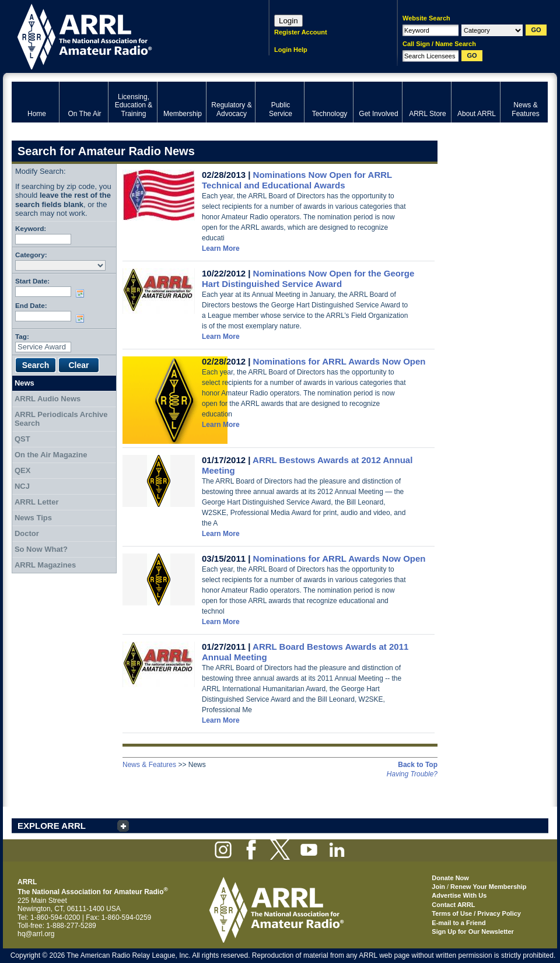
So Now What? (41, 549)
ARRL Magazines (45, 565)
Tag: (22, 336)
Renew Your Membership (488, 887)
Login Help (291, 50)
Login (288, 21)
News (24, 383)
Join (438, 887)
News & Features (149, 765)
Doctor (27, 533)
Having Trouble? (412, 774)
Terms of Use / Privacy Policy (476, 913)
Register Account (301, 32)
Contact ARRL (453, 905)
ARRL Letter (37, 502)
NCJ (22, 486)
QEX (22, 470)
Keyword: (31, 228)
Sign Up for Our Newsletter (473, 932)
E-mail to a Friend (459, 923)
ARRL (125, 35)
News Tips (33, 518)
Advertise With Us (459, 895)
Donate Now (450, 878)
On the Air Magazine (51, 455)
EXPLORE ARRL (52, 826)
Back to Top (418, 765)
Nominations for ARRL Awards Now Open (339, 361)
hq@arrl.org (36, 934)
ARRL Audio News (48, 399)
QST (22, 439)
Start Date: (32, 281)
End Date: (31, 305)
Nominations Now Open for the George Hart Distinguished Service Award (308, 279)
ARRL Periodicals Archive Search (61, 419)
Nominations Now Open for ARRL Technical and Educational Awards (297, 180)
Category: (31, 255)
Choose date (82, 293)
